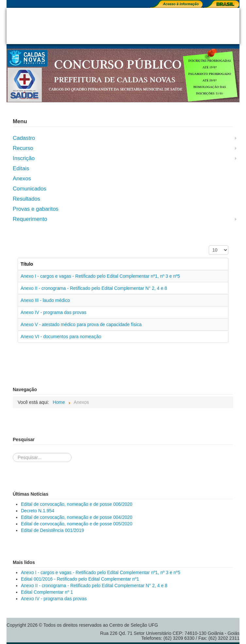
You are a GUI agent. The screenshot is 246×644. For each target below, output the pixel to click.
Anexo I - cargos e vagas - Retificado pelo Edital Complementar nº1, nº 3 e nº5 (100, 276)
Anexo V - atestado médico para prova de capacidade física (81, 324)
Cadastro (24, 138)
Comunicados (30, 189)
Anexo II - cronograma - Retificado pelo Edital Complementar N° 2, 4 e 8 (94, 288)
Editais (21, 168)
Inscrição (24, 158)
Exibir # (209, 246)
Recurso (23, 148)
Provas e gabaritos (36, 209)
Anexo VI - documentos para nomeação (61, 337)
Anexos (22, 179)
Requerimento (30, 219)
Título (27, 264)
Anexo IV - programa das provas (54, 312)
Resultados (26, 199)
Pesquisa (13, 446)
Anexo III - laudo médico (45, 300)
